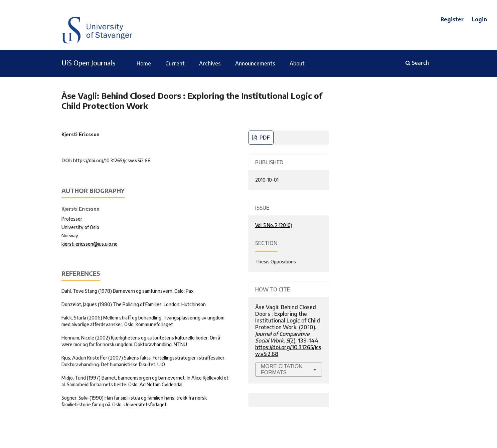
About (297, 63)
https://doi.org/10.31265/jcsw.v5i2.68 (112, 160)
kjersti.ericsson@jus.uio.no (90, 244)
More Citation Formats (282, 369)
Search (417, 63)
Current (175, 63)
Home (144, 63)
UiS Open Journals (89, 63)
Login (479, 19)
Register (452, 19)
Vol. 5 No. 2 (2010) (274, 225)
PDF (264, 138)
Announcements (255, 63)
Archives (210, 63)
